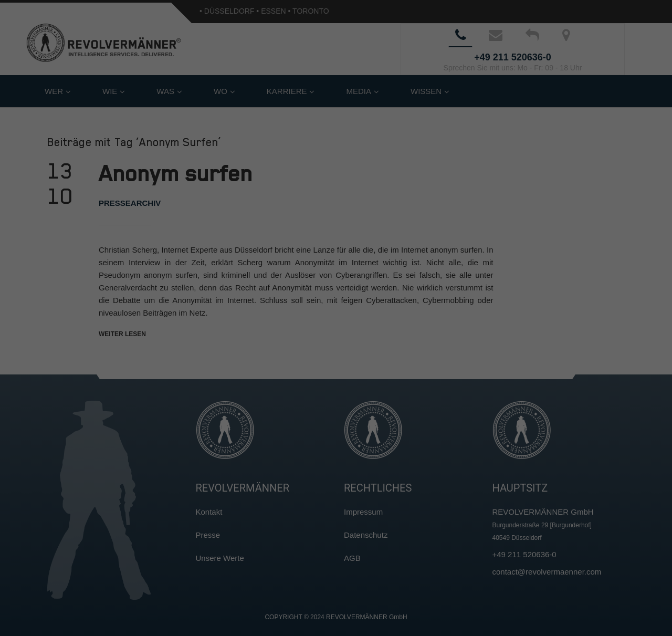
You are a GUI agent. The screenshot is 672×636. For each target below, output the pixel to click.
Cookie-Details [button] (290, 271)
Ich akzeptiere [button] (336, 186)
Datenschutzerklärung (270, 133)
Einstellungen (222, 143)
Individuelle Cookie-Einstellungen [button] (336, 248)
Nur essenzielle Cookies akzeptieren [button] (336, 217)
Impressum (387, 271)
